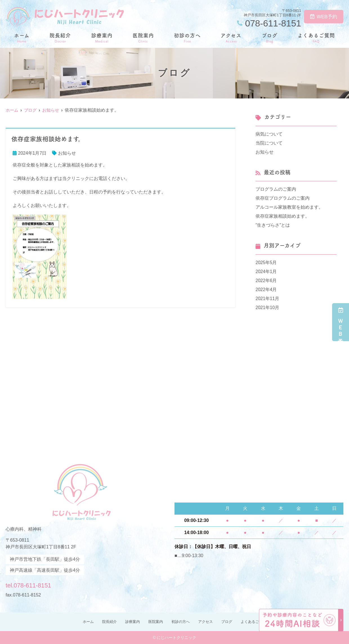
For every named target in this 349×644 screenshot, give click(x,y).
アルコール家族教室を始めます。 (289, 207)
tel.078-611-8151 (42, 584)
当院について (269, 143)
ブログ (270, 38)
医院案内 (143, 38)
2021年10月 (268, 308)
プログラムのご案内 (276, 189)
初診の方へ (187, 38)
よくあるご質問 (316, 38)
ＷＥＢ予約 (341, 322)
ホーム (22, 38)
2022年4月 (266, 290)
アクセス (231, 38)
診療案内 (102, 38)
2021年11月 (268, 299)
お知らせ (67, 153)
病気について (269, 134)
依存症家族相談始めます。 (283, 216)
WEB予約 (324, 17)
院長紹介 (60, 38)
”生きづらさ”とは (273, 225)
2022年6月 (266, 281)
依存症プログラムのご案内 (283, 198)
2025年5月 (266, 263)
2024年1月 (266, 272)
